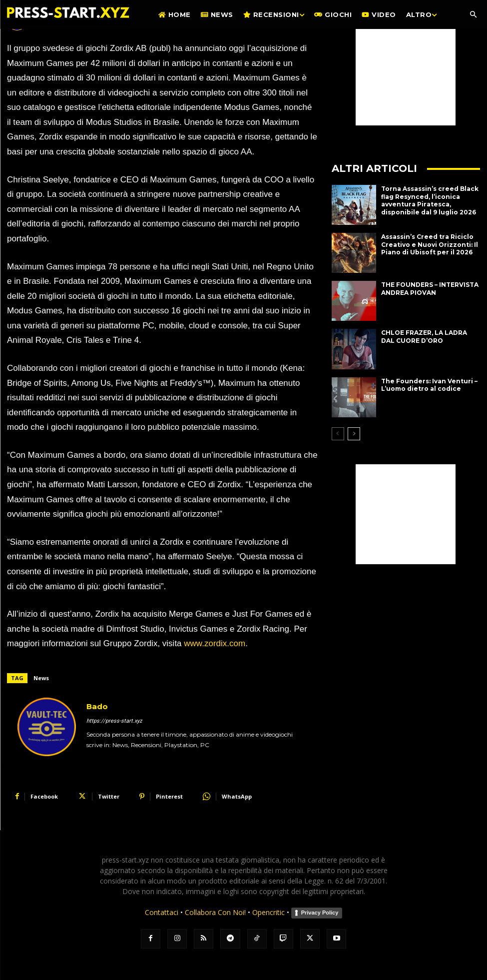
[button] (473, 15)
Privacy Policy (320, 913)
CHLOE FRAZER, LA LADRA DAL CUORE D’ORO (424, 337)
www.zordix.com (215, 643)
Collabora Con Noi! (215, 912)
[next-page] (354, 434)
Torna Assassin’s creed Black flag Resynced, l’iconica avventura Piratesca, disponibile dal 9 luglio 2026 (430, 200)
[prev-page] (338, 434)
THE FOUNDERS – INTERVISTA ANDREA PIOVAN (430, 289)
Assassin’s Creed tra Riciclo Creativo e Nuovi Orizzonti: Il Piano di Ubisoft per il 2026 (430, 244)
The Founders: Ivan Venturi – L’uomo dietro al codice (429, 385)
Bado (97, 706)
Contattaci (162, 912)
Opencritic (269, 912)
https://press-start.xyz (114, 721)
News (41, 678)
